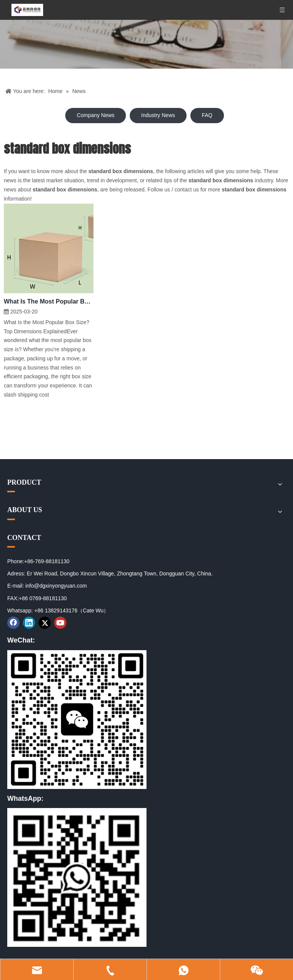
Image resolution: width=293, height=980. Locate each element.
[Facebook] (13, 623)
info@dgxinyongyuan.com (56, 586)
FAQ (207, 115)
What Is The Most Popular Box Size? (49, 301)
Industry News (158, 115)
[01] (77, 720)
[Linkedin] (29, 623)
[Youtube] (60, 623)
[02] (77, 877)
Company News (96, 115)
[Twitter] (45, 623)
